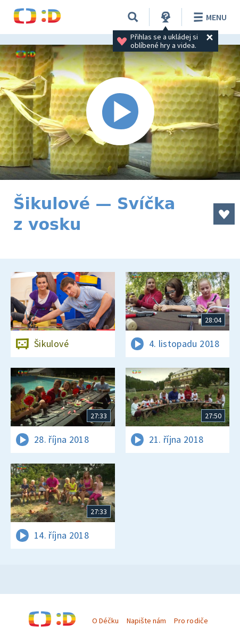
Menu (208, 17)
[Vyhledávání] (133, 17)
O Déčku (105, 621)
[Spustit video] (120, 112)
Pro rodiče (191, 621)
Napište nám (146, 621)
